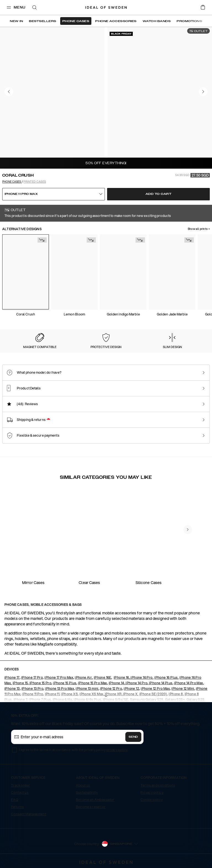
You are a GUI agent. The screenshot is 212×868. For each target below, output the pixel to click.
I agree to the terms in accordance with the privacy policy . (74, 750)
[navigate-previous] (188, 530)
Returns (18, 807)
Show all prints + (199, 229)
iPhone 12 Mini (183, 688)
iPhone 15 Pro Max (93, 683)
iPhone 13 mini (87, 688)
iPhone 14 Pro (136, 683)
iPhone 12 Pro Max (155, 688)
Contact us (20, 793)
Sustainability (87, 793)
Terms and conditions (158, 785)
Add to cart (159, 194)
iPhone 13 (12, 688)
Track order (20, 785)
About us (83, 785)
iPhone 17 (12, 677)
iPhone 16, (122, 677)
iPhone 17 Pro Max (59, 677)
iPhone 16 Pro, (142, 677)
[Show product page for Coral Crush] (26, 272)
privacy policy (117, 750)
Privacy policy (152, 793)
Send (133, 737)
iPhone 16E (103, 677)
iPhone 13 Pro (32, 688)
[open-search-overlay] (35, 8)
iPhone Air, (84, 677)
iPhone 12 (131, 688)
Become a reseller (91, 807)
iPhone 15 (20, 683)
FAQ (15, 800)
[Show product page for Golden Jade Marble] (172, 272)
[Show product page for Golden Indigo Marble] (123, 272)
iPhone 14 (116, 683)
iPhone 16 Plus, (166, 677)
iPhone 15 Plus (65, 683)
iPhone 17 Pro (32, 677)
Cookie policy (152, 800)
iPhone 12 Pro (111, 688)
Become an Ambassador (95, 800)
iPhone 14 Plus (161, 683)
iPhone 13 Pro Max (59, 688)
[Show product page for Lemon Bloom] (74, 272)
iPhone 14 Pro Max (189, 683)
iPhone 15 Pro (40, 683)
